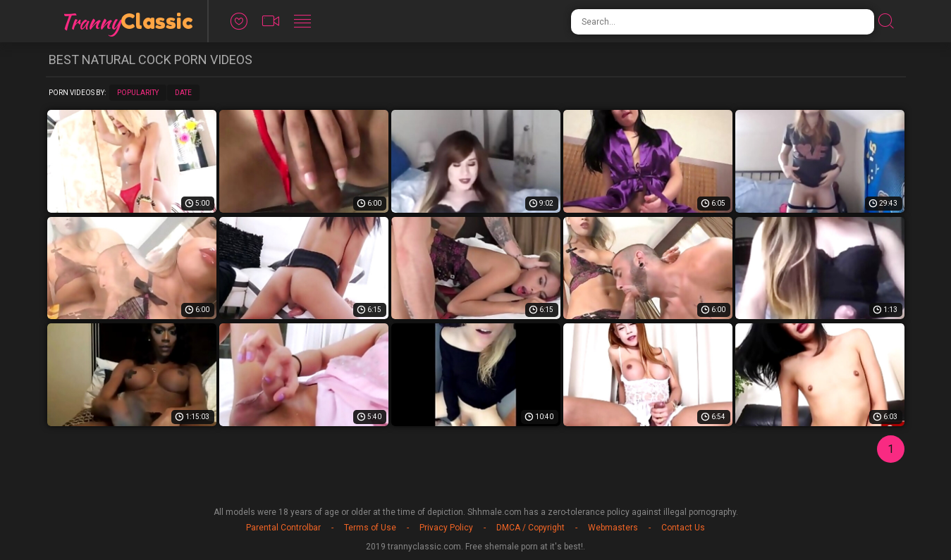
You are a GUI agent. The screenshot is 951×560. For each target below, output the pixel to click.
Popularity (138, 93)
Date (183, 93)
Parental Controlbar (283, 528)
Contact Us (683, 528)
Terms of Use (370, 528)
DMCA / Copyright (530, 528)
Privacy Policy (446, 528)
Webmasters (613, 528)
